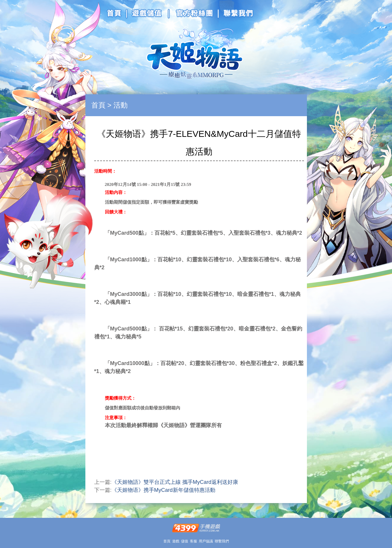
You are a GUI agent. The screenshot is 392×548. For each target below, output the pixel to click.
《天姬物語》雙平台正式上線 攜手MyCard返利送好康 (175, 482)
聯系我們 (235, 14)
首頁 (98, 105)
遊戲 (176, 541)
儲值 (185, 541)
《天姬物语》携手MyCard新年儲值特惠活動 (164, 490)
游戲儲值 (147, 14)
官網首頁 (116, 14)
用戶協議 (206, 541)
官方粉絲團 (192, 14)
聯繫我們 (222, 541)
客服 (193, 541)
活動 (121, 105)
